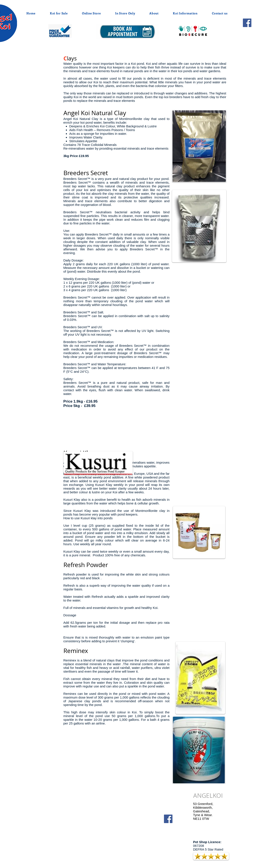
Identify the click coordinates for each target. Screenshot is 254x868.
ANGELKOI (208, 795)
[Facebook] (247, 23)
